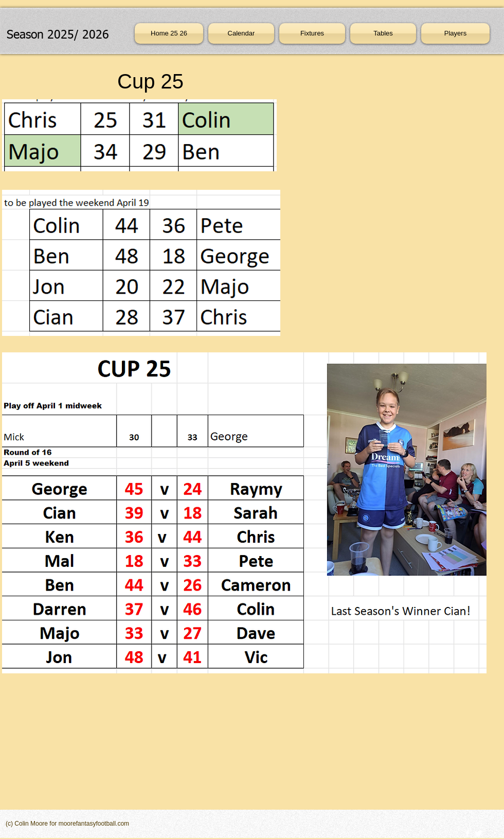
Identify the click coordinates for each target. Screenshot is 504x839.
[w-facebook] (467, 833)
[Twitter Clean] (478, 833)
